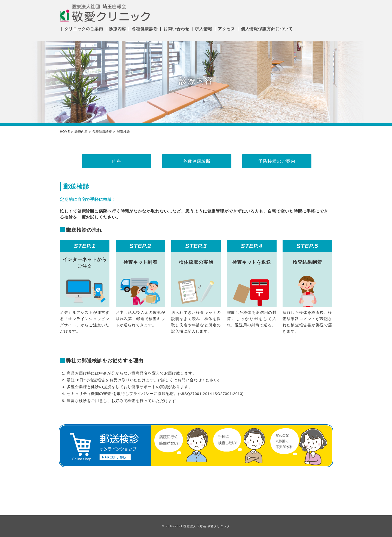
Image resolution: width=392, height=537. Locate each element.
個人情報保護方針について (267, 29)
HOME (65, 132)
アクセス (226, 29)
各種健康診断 (145, 29)
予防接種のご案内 (276, 161)
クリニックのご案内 (84, 29)
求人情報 (204, 29)
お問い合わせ (176, 29)
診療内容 (118, 29)
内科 (116, 161)
